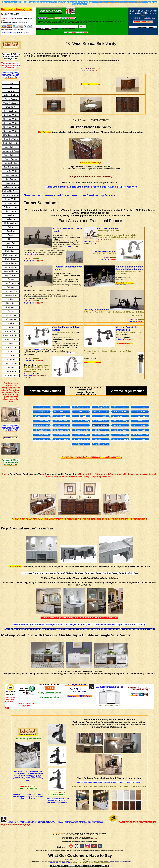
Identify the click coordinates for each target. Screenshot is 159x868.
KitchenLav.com (58, 833)
